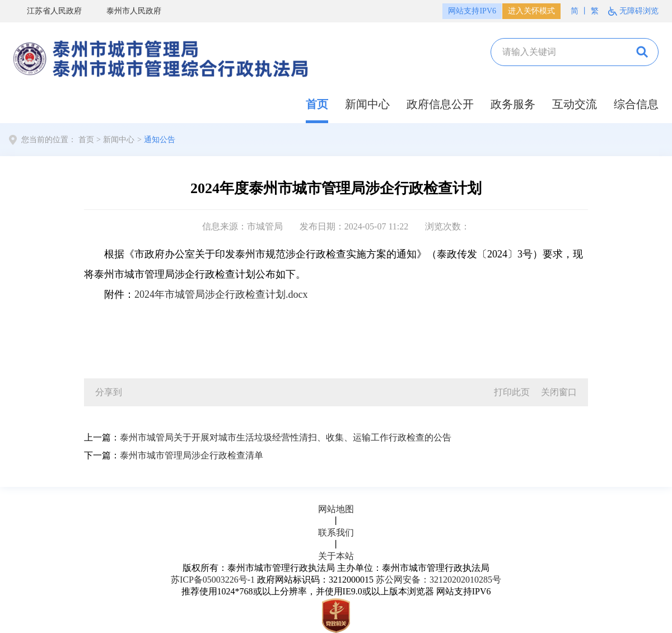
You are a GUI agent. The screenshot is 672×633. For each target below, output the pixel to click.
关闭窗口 (559, 392)
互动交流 (575, 104)
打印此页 (512, 392)
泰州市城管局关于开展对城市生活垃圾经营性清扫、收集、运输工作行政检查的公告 (286, 437)
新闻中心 (367, 104)
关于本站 (336, 556)
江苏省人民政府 (48, 12)
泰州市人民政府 (127, 12)
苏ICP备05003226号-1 (213, 580)
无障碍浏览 (639, 11)
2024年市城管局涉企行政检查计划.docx (221, 294)
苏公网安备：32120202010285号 (438, 580)
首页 (317, 104)
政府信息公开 (440, 104)
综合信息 (636, 104)
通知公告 (160, 140)
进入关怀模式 (531, 11)
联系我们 (336, 533)
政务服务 (513, 104)
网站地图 (336, 509)
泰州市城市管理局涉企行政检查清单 (192, 455)
